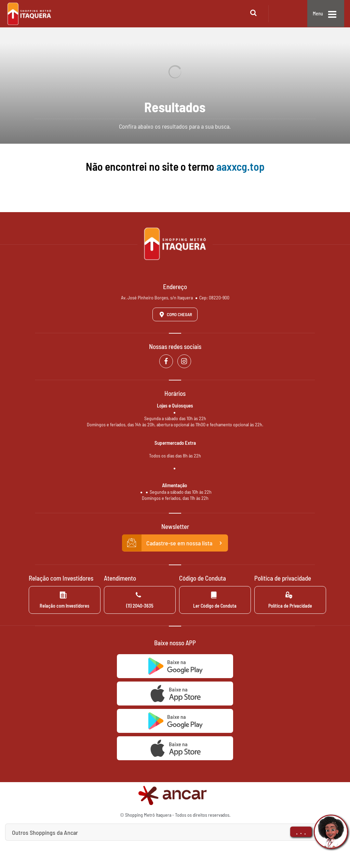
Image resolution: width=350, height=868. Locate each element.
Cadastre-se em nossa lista (175, 543)
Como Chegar (175, 314)
